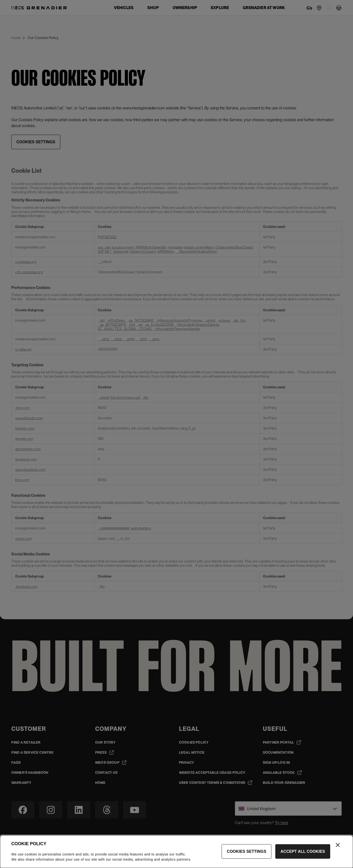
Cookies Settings (246, 854)
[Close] (338, 848)
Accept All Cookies (303, 854)
